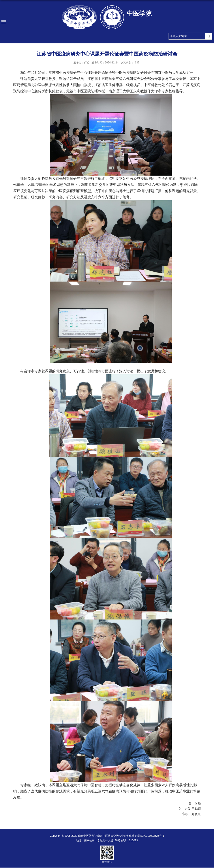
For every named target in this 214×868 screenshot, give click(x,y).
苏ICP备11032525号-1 (151, 836)
